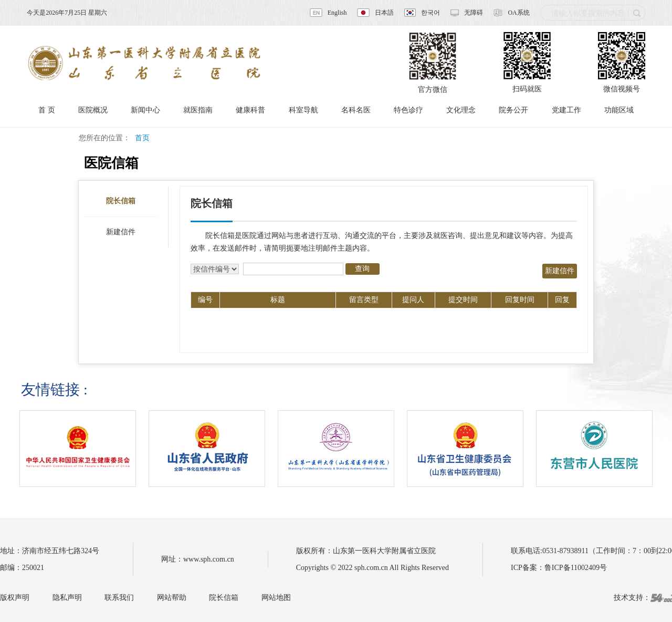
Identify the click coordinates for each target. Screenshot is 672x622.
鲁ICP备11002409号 (576, 568)
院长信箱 (121, 201)
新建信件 (121, 232)
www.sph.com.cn (209, 559)
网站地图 (276, 598)
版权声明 (15, 598)
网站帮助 (172, 598)
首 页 (47, 110)
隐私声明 (67, 598)
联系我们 (119, 598)
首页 (142, 138)
